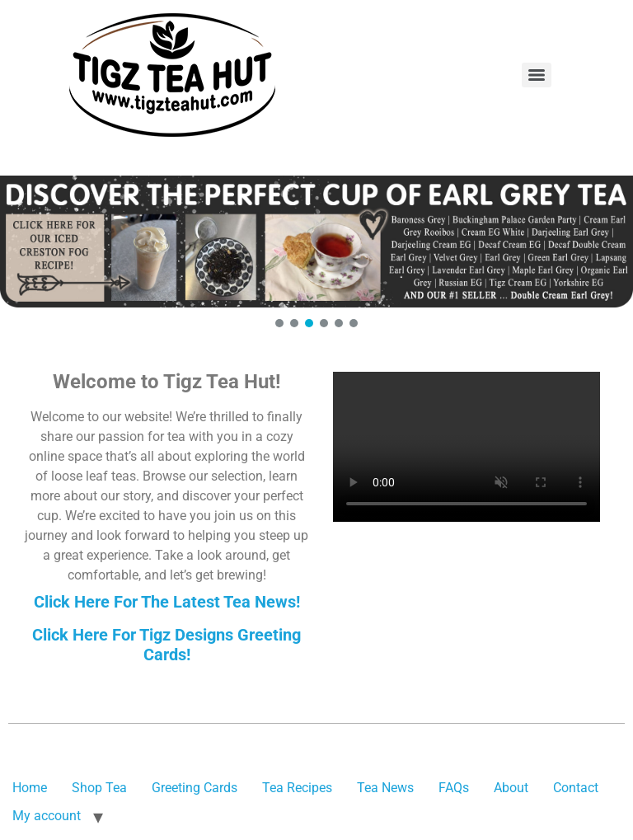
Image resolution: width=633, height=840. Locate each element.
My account (47, 816)
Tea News (385, 788)
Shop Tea (99, 788)
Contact (576, 788)
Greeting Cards (195, 788)
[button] (316, 242)
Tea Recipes (297, 788)
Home (30, 788)
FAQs (454, 788)
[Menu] (537, 75)
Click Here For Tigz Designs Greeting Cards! (166, 645)
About (511, 788)
